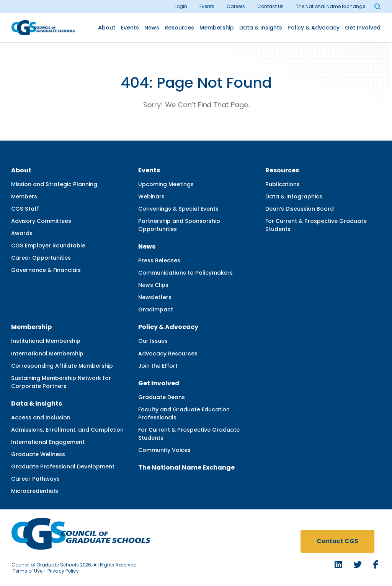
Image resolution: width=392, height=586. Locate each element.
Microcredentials (35, 491)
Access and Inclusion (41, 417)
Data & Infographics (294, 196)
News (152, 28)
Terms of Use (28, 571)
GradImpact (156, 309)
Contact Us (270, 6)
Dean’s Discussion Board (300, 209)
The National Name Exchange (331, 6)
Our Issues (153, 341)
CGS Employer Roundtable (48, 246)
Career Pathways (35, 479)
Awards (22, 233)
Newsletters (155, 297)
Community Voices (164, 450)
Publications (283, 184)
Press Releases (159, 260)
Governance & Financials (46, 270)
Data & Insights (261, 28)
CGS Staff (25, 209)
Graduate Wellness (38, 454)
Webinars (151, 196)
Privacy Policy (63, 571)
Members (24, 196)
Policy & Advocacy (314, 28)
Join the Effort (158, 366)
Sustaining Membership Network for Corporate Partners (61, 382)
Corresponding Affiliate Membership (62, 366)
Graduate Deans (162, 397)
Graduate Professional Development (63, 467)
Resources (179, 28)
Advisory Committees (41, 221)
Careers (236, 6)
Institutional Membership (46, 341)
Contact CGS (337, 541)
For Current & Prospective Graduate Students (316, 225)
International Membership (47, 354)
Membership (217, 28)
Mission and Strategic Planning (54, 184)
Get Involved (363, 28)
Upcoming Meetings (166, 184)
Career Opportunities (41, 258)
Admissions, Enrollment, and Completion (67, 430)
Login (181, 6)
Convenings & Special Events (178, 209)
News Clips (153, 285)
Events (207, 6)
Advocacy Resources (168, 354)
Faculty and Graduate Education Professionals (184, 413)
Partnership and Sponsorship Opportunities (179, 225)
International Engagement (48, 442)
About (107, 28)
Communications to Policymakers (185, 273)
